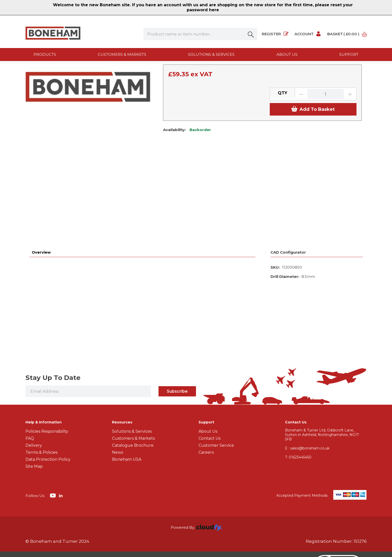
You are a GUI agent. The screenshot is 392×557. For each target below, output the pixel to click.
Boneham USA (127, 427)
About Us (208, 399)
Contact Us (209, 406)
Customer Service (216, 413)
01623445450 (298, 425)
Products (45, 54)
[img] (53, 463)
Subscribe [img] (177, 359)
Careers (206, 420)
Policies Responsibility (47, 399)
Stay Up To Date (53, 346)
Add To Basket (313, 166)
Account (308, 34)
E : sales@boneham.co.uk (307, 416)
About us (287, 54)
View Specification (180, 113)
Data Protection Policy (48, 427)
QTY (282, 149)
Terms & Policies (41, 420)
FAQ (30, 406)
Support (349, 54)
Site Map (34, 434)
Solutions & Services (211, 54)
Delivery (34, 413)
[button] (251, 34)
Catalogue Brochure (133, 413)
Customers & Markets (122, 54)
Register (275, 34)
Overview (41, 220)
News (117, 420)
